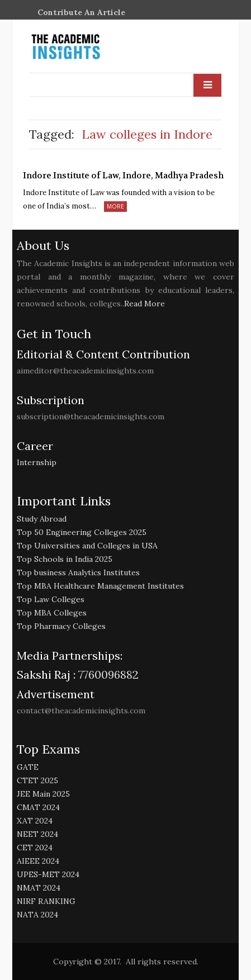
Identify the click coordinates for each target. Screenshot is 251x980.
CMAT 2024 (38, 807)
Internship (37, 462)
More (115, 206)
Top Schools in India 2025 (65, 559)
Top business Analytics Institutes (78, 572)
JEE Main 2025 (43, 794)
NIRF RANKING (46, 901)
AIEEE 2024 (38, 861)
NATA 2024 (37, 915)
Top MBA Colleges (52, 613)
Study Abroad (42, 519)
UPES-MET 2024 (48, 874)
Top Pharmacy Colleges (61, 626)
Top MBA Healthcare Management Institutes (100, 586)
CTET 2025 (37, 780)
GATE (28, 767)
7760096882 (107, 674)
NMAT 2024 (39, 888)
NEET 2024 (37, 834)
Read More (145, 304)
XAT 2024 (35, 821)
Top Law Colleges (51, 599)
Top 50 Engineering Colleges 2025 (82, 532)
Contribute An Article (81, 12)
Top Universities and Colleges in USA (87, 546)
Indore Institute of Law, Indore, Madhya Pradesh (123, 176)
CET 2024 (35, 848)
